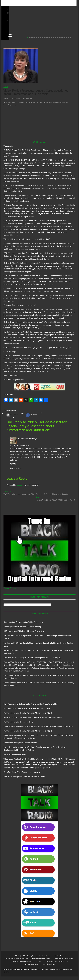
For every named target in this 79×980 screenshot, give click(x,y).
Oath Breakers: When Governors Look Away (22, 772)
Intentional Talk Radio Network (64, 959)
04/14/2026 (15, 33)
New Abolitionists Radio (17, 19)
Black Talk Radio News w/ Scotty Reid (17, 16)
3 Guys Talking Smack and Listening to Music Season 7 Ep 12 (36, 658)
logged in (20, 485)
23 (69, 38)
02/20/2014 (15, 99)
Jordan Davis (44, 102)
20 (63, 38)
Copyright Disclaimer (49, 964)
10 (44, 38)
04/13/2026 (53, 33)
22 (67, 38)
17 (57, 38)
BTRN (17, 956)
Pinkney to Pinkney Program (22, 961)
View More (8, 36)
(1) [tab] (14, 415)
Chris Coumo (20, 102)
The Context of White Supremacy (29, 622)
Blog (4, 19)
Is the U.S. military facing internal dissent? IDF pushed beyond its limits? (33, 717)
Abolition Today (59, 956)
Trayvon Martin (13, 105)
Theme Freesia (45, 969)
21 (65, 38)
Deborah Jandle (10, 675)
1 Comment (27, 99)
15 (54, 38)
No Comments (28, 33)
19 (61, 38)
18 (59, 38)
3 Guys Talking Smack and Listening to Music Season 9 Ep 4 (28, 713)
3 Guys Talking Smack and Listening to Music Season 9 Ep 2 (28, 731)
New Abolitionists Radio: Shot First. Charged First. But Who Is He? (19, 26)
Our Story (38, 961)
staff (5, 33)
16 (55, 38)
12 (48, 38)
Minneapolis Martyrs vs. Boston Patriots (20, 743)
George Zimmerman (32, 102)
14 (52, 38)
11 (46, 38)
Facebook (32, 415)
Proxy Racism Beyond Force (15, 754)
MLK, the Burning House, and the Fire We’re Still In (24, 777)
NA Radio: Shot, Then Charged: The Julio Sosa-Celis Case (57, 26)
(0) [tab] (33, 415)
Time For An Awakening (32, 627)
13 (50, 38)
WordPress (13, 415)
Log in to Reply (16, 468)
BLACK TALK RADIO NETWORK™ (17, 969)
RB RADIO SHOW (25, 439)
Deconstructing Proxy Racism (41, 959)
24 (70, 38)
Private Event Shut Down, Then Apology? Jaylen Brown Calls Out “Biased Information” (39, 726)
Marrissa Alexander (55, 102)
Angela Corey (10, 102)
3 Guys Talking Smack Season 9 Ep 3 (18, 722)
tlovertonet (8, 622)
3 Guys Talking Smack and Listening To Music (36, 956)
